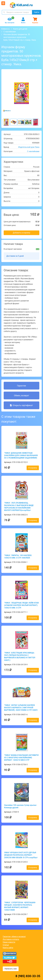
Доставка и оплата (11, 939)
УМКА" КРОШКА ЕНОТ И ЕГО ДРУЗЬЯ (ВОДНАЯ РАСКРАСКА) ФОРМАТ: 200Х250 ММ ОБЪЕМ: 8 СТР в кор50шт (21, 855)
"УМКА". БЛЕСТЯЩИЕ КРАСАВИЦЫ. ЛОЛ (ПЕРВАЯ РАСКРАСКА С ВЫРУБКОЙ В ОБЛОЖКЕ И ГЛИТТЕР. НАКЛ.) (20, 656)
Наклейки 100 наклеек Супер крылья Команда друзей (20, 806)
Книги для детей (20, 29)
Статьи (6, 945)
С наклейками (10, 32)
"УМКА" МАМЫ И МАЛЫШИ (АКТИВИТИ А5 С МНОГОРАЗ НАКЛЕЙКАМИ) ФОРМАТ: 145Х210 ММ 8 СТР (21, 758)
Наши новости (9, 942)
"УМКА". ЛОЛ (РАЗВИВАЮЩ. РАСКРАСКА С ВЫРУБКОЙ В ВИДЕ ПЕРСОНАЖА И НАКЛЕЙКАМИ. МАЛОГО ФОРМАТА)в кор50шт (19, 507)
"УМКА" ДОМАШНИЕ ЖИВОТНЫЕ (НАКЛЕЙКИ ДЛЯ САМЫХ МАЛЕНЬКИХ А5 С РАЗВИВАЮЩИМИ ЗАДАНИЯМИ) (21, 455)
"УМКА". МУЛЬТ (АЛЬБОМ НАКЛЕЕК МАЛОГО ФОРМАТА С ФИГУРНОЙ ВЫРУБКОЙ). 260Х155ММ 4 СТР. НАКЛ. (21, 708)
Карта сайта (8, 948)
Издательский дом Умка (29, 147)
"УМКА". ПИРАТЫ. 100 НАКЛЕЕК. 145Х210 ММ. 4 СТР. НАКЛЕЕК (18, 557)
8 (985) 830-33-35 (28, 976)
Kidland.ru (6, 29)
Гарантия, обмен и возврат (14, 937)
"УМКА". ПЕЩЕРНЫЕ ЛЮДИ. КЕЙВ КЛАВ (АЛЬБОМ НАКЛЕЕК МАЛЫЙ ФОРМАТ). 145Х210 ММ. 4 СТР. (21, 605)
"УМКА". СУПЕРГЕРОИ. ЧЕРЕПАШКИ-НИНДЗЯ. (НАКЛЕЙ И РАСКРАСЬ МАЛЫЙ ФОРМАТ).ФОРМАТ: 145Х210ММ (20, 906)
